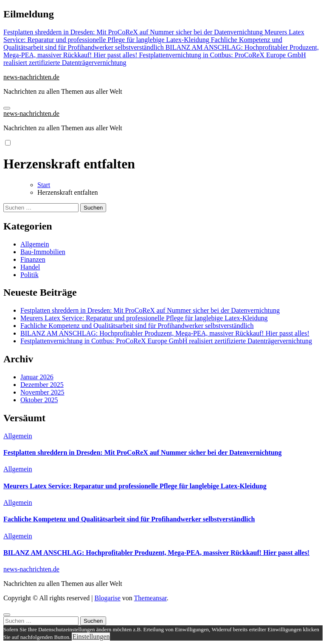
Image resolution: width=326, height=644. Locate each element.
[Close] (7, 615)
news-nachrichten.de (31, 77)
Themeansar (150, 598)
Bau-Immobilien (43, 252)
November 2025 (42, 392)
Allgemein (35, 244)
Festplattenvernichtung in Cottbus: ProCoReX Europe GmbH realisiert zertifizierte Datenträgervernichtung (166, 341)
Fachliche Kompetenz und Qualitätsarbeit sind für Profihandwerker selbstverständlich (137, 326)
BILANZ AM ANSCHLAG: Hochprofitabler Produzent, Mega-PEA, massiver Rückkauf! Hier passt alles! (165, 333)
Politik (30, 275)
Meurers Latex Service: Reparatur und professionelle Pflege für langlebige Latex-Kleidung (144, 318)
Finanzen (33, 259)
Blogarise (107, 598)
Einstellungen (91, 637)
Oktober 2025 (39, 400)
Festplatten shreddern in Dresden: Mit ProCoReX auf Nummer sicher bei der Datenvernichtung (150, 310)
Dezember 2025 (42, 385)
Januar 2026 (37, 377)
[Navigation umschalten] (7, 108)
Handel (30, 267)
